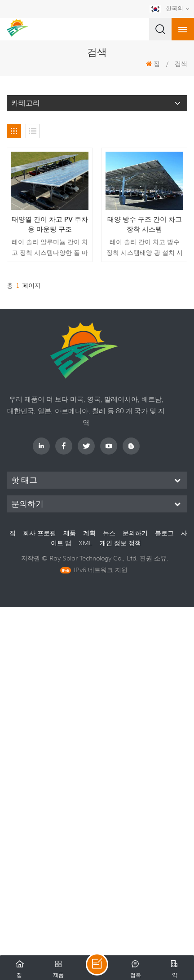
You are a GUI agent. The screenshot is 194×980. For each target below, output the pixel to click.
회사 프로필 (40, 533)
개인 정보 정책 (120, 543)
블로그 (164, 533)
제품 (70, 533)
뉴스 (109, 533)
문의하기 (135, 533)
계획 (89, 533)
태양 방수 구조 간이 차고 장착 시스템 (145, 224)
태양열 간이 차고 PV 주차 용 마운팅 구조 (50, 224)
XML (86, 543)
